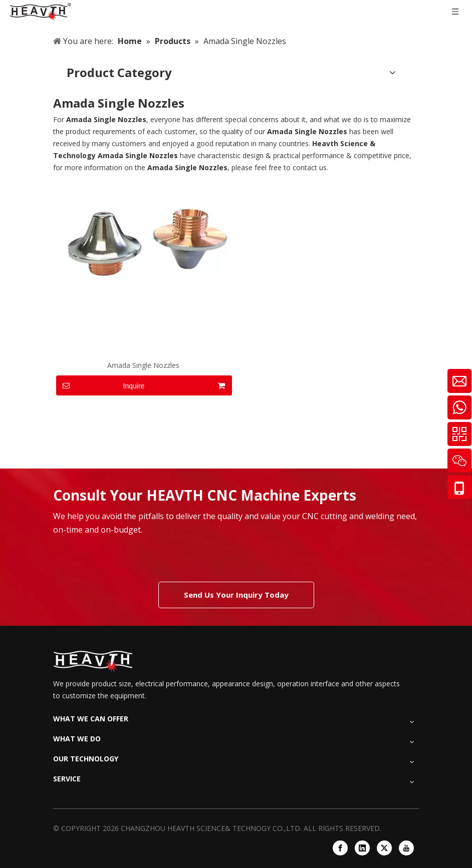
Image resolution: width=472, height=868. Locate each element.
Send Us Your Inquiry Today (236, 595)
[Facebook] (340, 848)
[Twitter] (384, 848)
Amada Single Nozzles (143, 365)
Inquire (100, 385)
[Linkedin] (362, 848)
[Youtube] (406, 848)
